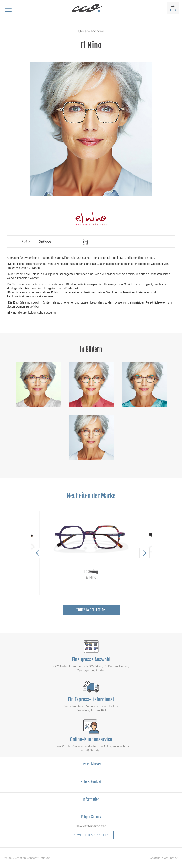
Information (91, 799)
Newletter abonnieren (91, 835)
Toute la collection (91, 610)
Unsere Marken (91, 31)
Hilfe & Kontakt (91, 782)
